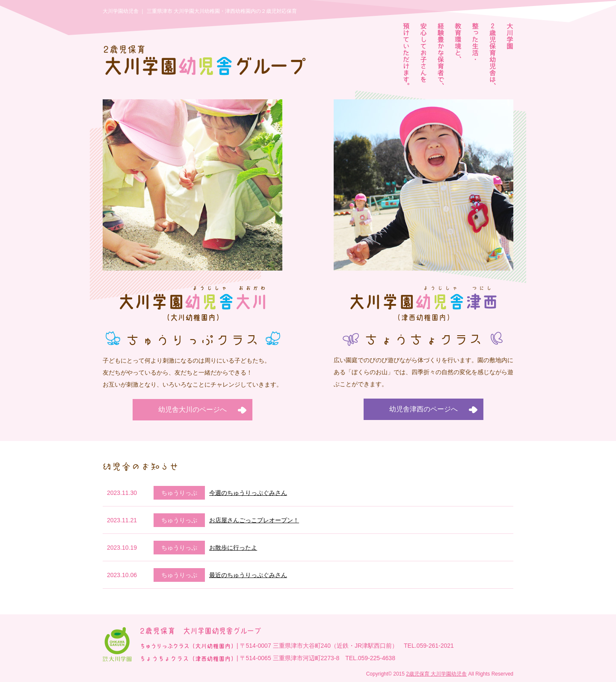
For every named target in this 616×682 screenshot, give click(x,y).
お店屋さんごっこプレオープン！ (254, 520)
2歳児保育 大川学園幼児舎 (436, 674)
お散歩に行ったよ (233, 548)
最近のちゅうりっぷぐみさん (248, 575)
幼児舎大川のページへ (192, 409)
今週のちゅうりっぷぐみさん (248, 493)
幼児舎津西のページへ (423, 409)
